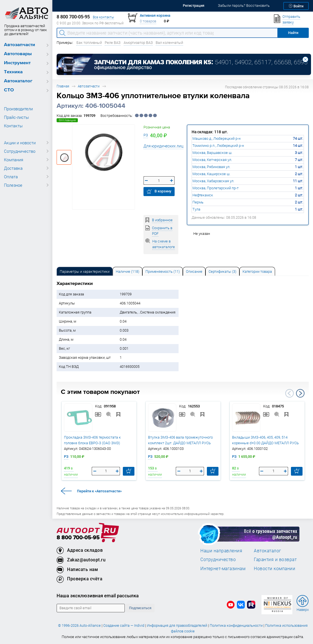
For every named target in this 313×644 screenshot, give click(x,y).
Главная (63, 86)
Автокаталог (18, 81)
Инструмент (17, 63)
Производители (18, 109)
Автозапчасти (20, 45)
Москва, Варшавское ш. (212, 153)
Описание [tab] (194, 271)
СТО (9, 90)
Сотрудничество (20, 151)
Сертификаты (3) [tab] (222, 271)
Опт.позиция (67, 120)
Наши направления (221, 551)
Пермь (198, 202)
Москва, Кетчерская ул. (212, 160)
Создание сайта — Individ (124, 625)
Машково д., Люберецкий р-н (216, 139)
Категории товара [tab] (257, 271)
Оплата (11, 177)
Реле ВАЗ (113, 43)
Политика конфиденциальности (236, 625)
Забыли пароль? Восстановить (244, 6)
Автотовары (18, 54)
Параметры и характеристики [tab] (85, 271)
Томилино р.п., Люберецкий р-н (218, 146)
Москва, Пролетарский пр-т (216, 188)
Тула (196, 209)
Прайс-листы (16, 117)
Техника (13, 72)
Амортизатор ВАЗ (138, 43)
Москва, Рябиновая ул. (211, 167)
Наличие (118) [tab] (127, 271)
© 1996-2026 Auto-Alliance (79, 625)
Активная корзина (155, 15)
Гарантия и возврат (275, 559)
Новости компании (275, 568)
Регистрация (194, 6)
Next (300, 393)
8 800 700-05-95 (78, 538)
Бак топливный (89, 43)
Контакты (13, 126)
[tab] (85, 271)
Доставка (13, 168)
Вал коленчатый (169, 43)
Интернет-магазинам (223, 568)
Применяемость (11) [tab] (163, 271)
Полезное (13, 185)
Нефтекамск (203, 195)
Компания (14, 160)
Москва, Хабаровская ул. (213, 181)
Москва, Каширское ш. (211, 174)
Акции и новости (20, 143)
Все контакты (103, 17)
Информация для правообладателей (177, 625)
